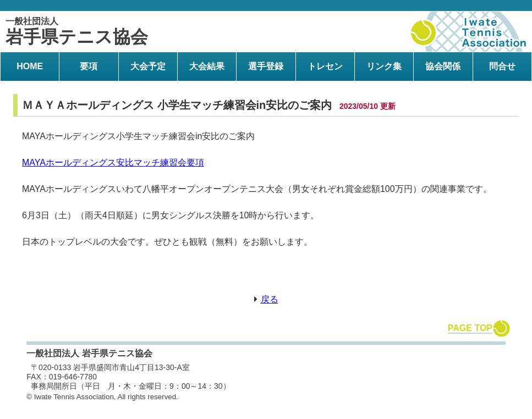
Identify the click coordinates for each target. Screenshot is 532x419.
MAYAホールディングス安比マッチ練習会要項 (113, 162)
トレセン (325, 66)
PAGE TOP (470, 328)
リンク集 (384, 66)
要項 (89, 66)
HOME (30, 66)
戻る (270, 299)
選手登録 (266, 66)
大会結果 (207, 66)
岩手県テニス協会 (77, 31)
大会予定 (148, 66)
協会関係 (443, 66)
